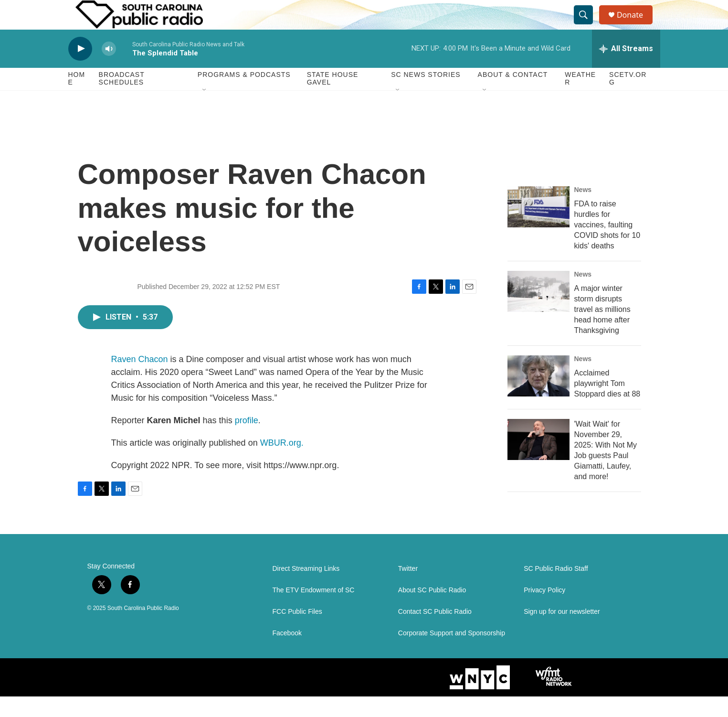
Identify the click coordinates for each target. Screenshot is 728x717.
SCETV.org (628, 99)
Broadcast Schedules (122, 99)
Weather (580, 99)
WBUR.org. (282, 463)
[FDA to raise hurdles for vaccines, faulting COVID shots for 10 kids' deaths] (538, 227)
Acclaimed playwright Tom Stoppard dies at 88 (607, 404)
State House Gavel (333, 99)
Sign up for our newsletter (562, 632)
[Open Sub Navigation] (205, 111)
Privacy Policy (544, 611)
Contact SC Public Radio (435, 632)
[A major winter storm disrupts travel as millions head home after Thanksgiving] (538, 312)
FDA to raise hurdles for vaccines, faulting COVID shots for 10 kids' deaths (607, 245)
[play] (80, 70)
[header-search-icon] (588, 25)
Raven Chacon (140, 380)
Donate (636, 25)
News (583, 210)
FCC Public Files (297, 632)
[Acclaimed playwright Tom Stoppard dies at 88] (538, 396)
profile (247, 441)
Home (77, 99)
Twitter (408, 589)
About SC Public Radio (432, 611)
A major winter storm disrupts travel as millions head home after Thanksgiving (602, 330)
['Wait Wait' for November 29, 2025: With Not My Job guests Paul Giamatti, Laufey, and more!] (538, 460)
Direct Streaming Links (306, 589)
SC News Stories (426, 96)
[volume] (109, 70)
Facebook (287, 654)
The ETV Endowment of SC (314, 611)
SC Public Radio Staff (556, 589)
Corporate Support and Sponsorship (452, 654)
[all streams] (626, 69)
